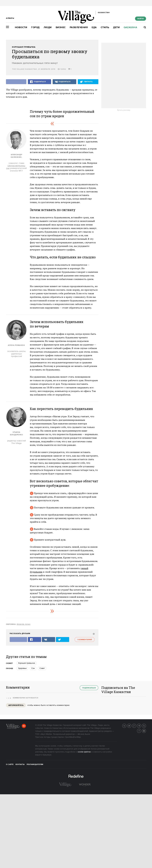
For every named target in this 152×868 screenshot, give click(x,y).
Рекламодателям (35, 765)
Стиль (105, 27)
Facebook (141, 731)
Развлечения (79, 27)
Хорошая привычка (24, 47)
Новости (21, 27)
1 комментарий (85, 640)
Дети (116, 27)
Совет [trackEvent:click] (42, 668)
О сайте (10, 765)
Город (35, 27)
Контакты (20, 765)
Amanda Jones (24, 624)
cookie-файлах (84, 752)
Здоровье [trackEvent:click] (22, 668)
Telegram (141, 725)
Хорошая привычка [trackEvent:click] (27, 663)
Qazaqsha (130, 27)
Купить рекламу (124, 110)
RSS (146, 725)
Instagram (146, 731)
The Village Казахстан (25, 69)
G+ (136, 725)
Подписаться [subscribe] (89, 688)
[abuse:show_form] (93, 634)
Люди (48, 27)
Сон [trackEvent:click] (33, 668)
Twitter (131, 725)
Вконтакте (126, 725)
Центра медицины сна (16, 167)
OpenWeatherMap (73, 737)
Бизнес (61, 27)
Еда (94, 27)
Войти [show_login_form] (141, 19)
